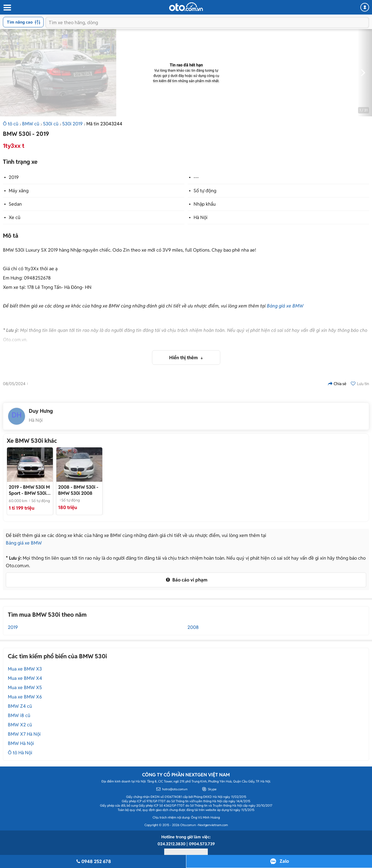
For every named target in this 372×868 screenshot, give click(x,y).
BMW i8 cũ (19, 715)
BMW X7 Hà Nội (24, 734)
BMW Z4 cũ (20, 706)
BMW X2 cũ (20, 725)
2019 (14, 177)
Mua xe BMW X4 (25, 678)
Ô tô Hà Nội (20, 753)
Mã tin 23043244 (104, 124)
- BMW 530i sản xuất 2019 (29, 490)
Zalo (284, 861)
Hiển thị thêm (184, 358)
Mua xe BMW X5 (25, 688)
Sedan (15, 204)
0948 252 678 (93, 861)
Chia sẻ (337, 384)
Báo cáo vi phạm (186, 580)
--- (196, 177)
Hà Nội (201, 217)
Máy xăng (19, 191)
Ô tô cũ (11, 124)
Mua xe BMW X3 (25, 669)
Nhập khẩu (205, 204)
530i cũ (51, 124)
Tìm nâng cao (24, 22)
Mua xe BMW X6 (25, 697)
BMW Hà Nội (21, 743)
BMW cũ (31, 124)
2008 (193, 627)
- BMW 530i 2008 (78, 490)
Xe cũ (15, 217)
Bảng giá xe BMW (285, 306)
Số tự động (205, 191)
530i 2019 (72, 124)
